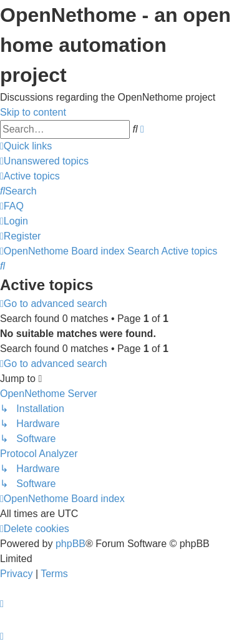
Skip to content (33, 112)
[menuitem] (44, 161)
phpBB (71, 544)
